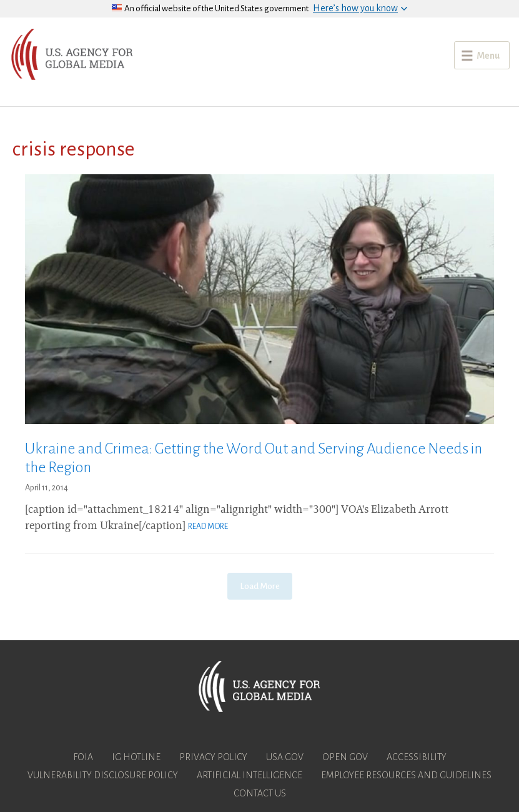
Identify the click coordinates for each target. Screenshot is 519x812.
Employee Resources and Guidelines (406, 775)
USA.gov (285, 757)
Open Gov (345, 757)
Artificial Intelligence (250, 775)
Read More (208, 527)
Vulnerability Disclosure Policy (103, 775)
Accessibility (417, 757)
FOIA (83, 757)
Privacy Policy (213, 757)
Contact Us (260, 793)
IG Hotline (136, 757)
